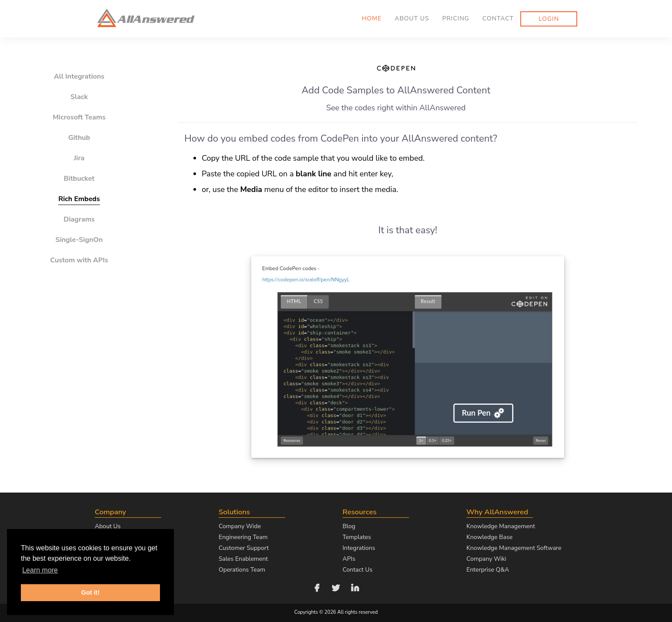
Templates (357, 537)
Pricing (456, 18)
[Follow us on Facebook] (317, 587)
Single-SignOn (79, 240)
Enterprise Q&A (488, 570)
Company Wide (240, 526)
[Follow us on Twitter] (336, 587)
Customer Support (244, 548)
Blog (349, 526)
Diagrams (79, 219)
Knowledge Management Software (514, 548)
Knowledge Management (501, 526)
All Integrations (79, 76)
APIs (349, 559)
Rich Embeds (79, 199)
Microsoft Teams (79, 117)
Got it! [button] (90, 592)
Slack (79, 97)
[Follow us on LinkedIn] (355, 587)
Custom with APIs (79, 260)
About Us (108, 526)
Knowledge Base (489, 537)
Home (372, 18)
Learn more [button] (40, 570)
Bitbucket (79, 179)
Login (549, 19)
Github (79, 138)
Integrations (359, 548)
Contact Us (358, 570)
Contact (498, 18)
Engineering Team (243, 537)
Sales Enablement (243, 559)
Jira (79, 158)
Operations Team (242, 570)
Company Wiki (486, 559)
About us (412, 18)
